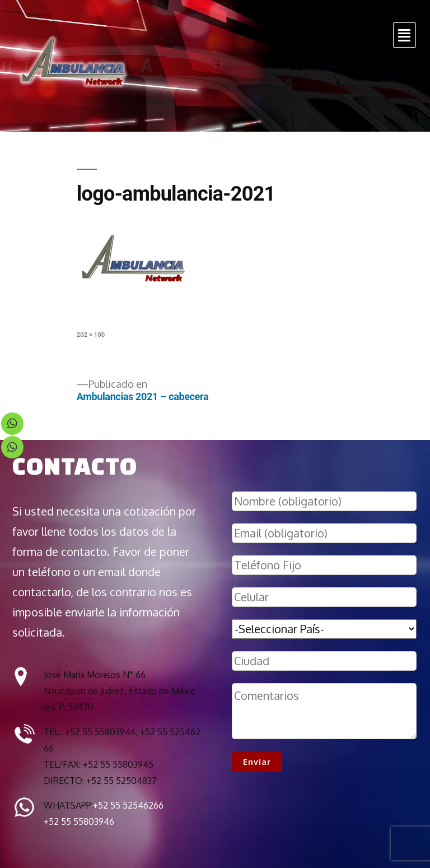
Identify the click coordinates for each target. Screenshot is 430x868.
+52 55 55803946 (79, 821)
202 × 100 (91, 335)
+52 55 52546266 (128, 805)
